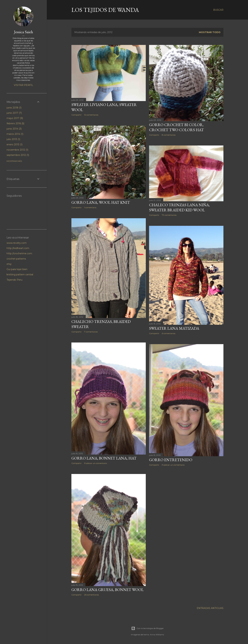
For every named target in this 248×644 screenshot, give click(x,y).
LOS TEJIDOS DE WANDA (105, 10)
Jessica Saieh (23, 32)
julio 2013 (13, 139)
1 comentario (90, 207)
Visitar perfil (23, 85)
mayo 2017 (15, 118)
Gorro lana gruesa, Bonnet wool (108, 590)
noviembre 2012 (17, 150)
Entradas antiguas (210, 608)
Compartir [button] (77, 115)
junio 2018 (14, 108)
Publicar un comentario (95, 463)
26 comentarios (91, 595)
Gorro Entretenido (171, 460)
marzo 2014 (15, 134)
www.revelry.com (17, 243)
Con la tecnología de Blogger (147, 628)
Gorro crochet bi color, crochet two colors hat (176, 127)
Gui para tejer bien (17, 269)
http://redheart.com (18, 248)
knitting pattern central (20, 275)
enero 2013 (15, 145)
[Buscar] (218, 10)
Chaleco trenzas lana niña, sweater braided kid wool (179, 207)
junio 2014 (14, 129)
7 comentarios (91, 332)
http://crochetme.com (19, 253)
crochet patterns (16, 259)
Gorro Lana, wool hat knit (101, 202)
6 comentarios (169, 333)
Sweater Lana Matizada (174, 328)
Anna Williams (157, 635)
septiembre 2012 (18, 155)
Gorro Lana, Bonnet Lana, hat (104, 458)
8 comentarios (169, 135)
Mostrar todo (210, 32)
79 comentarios (169, 215)
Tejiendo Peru (15, 280)
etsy (9, 264)
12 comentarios (91, 115)
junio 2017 (14, 113)
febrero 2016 (15, 123)
